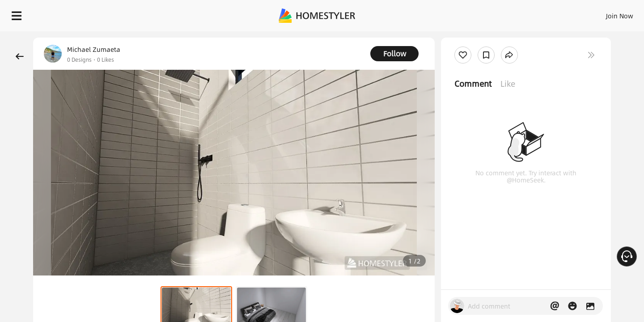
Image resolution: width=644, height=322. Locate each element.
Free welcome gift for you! (458, 38)
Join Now (512, 13)
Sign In (479, 13)
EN (543, 13)
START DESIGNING (600, 13)
